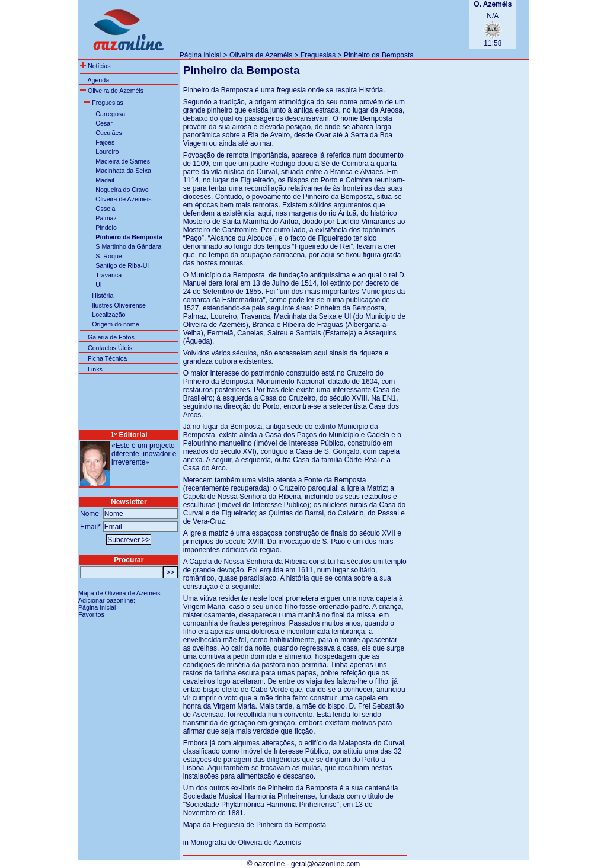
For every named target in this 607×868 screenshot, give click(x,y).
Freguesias (318, 55)
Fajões (105, 142)
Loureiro (107, 152)
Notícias (95, 66)
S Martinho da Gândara (128, 246)
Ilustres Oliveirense (119, 305)
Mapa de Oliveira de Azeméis (119, 593)
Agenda (98, 80)
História (103, 296)
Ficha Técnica (107, 358)
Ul (98, 284)
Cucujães (108, 133)
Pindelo (106, 228)
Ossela (105, 209)
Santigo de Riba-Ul (122, 265)
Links (95, 369)
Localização (108, 315)
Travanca (108, 275)
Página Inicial (97, 607)
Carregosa (110, 114)
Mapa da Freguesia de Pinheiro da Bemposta (255, 825)
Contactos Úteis (110, 348)
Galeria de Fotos (111, 337)
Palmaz (106, 218)
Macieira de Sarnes (123, 161)
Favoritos (91, 614)
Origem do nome (115, 324)
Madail (105, 180)
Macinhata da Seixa (123, 171)
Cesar (104, 123)
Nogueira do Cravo (122, 190)
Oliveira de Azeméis (261, 55)
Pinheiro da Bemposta (379, 55)
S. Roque (108, 256)
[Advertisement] (318, 24)
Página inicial (201, 55)
